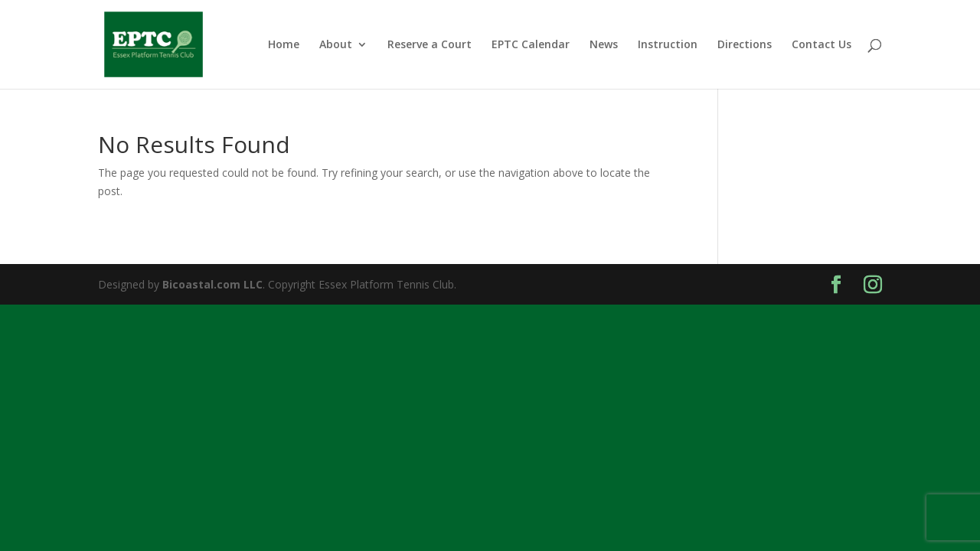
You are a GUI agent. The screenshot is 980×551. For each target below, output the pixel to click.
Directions (745, 45)
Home (284, 45)
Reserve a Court (430, 45)
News (604, 45)
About (336, 45)
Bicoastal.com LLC (212, 284)
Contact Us (822, 45)
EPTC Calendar (531, 45)
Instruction (668, 45)
